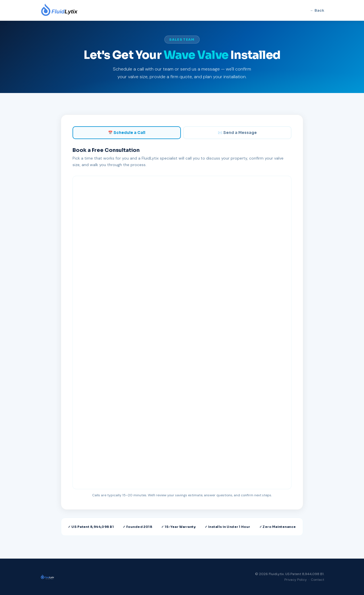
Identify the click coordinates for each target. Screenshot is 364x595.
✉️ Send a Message (237, 133)
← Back (317, 10)
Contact (318, 580)
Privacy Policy (296, 580)
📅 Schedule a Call (127, 133)
